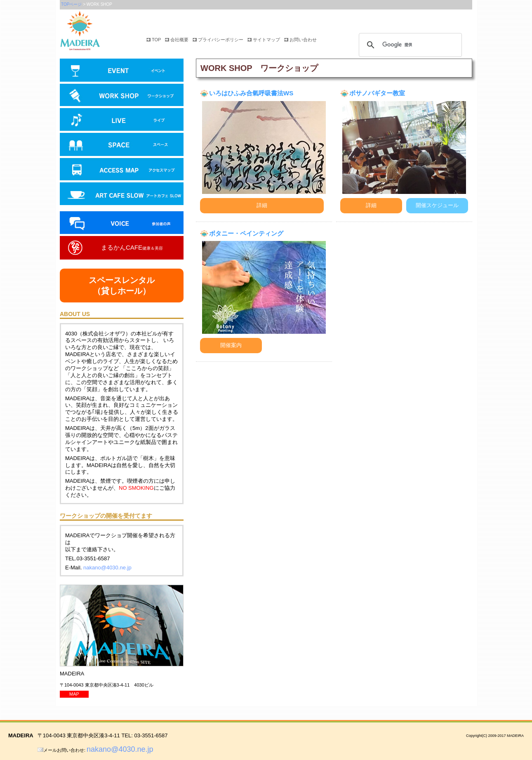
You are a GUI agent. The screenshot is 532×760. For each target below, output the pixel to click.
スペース (122, 145)
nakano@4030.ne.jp (107, 568)
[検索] (409, 45)
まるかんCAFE (132, 247)
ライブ (122, 120)
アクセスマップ (122, 170)
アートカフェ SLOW (122, 197)
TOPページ (71, 4)
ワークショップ (122, 96)
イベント (122, 71)
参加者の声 (122, 224)
